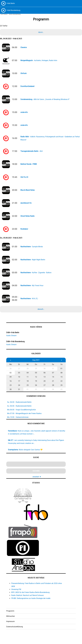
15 (59, 385)
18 (27, 389)
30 (43, 377)
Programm (10, 620)
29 (35, 377)
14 (51, 385)
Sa (51, 372)
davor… (41, 33)
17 (18, 389)
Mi (27, 372)
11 (27, 385)
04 (27, 381)
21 (51, 389)
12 (35, 385)
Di (18, 372)
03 (18, 381)
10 (18, 385)
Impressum (10, 630)
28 (27, 377)
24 (18, 393)
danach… (41, 316)
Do (35, 372)
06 (43, 381)
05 (35, 381)
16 (10, 389)
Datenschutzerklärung (15, 635)
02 (10, 381)
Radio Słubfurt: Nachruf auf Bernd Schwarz (28, 603)
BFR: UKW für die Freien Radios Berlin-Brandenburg (30, 600)
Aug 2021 (35, 368)
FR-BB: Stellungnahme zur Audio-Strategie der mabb (31, 606)
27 (18, 377)
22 (59, 389)
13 (43, 385)
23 (10, 393)
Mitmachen (11, 625)
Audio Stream (11, 344)
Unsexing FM (16, 597)
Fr (43, 372)
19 (35, 389)
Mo (10, 372)
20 (43, 389)
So (59, 372)
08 (59, 381)
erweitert (36, 485)
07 (51, 381)
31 (51, 377)
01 (59, 377)
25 (27, 393)
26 (10, 377)
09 (10, 385)
